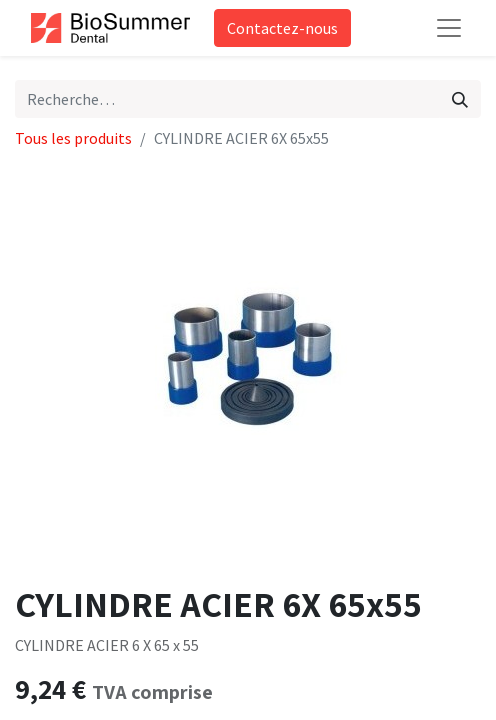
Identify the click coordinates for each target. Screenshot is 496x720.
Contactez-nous (282, 28)
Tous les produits (73, 138)
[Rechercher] (460, 99)
